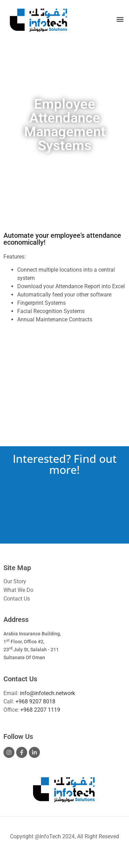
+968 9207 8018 (35, 701)
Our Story (15, 581)
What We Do (18, 590)
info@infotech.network (47, 693)
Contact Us (17, 599)
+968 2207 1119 (40, 710)
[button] (120, 19)
